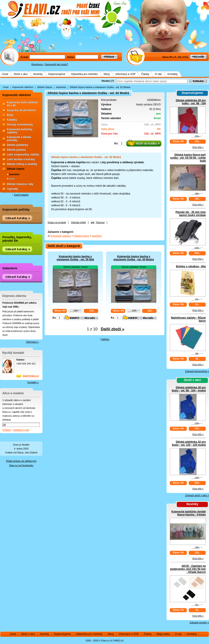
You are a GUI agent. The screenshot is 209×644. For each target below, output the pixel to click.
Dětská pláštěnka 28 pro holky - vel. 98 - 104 (191, 102)
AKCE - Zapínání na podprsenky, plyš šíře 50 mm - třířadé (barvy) (188, 569)
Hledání (106, 81)
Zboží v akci (21, 74)
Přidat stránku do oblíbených (21, 461)
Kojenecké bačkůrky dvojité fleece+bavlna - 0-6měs (189, 513)
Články (145, 74)
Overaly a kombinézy (20, 125)
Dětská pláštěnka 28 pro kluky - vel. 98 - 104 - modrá (189, 389)
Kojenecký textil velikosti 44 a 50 (23, 104)
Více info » (198, 147)
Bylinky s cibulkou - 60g (191, 266)
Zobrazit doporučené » (197, 371)
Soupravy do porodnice (22, 110)
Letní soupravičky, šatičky (23, 155)
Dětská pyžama (16, 150)
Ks (116, 143)
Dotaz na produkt (57, 222)
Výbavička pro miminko (84, 74)
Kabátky (12, 120)
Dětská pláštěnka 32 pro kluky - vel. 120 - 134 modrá (189, 443)
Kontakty (173, 74)
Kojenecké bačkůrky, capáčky (20, 131)
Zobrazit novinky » (199, 622)
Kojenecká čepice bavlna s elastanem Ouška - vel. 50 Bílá (75, 258)
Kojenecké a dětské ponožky (19, 139)
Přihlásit (7, 430)
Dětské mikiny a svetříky (22, 164)
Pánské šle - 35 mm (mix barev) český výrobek (191, 214)
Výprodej (13, 189)
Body (10, 115)
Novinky (38, 74)
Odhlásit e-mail (21, 430)
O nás (158, 74)
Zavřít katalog (21, 195)
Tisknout (100, 222)
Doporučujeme (57, 74)
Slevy (107, 74)
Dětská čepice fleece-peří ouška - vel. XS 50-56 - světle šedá (188, 158)
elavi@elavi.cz (31, 376)
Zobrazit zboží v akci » (197, 495)
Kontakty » (33, 382)
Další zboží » (113, 329)
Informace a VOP (126, 74)
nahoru (105, 339)
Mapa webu (163, 634)
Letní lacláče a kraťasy (21, 159)
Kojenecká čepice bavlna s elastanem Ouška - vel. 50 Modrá (134, 258)
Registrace (37, 64)
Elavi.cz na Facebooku (21, 465)
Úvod (5, 74)
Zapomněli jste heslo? (56, 64)
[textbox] (152, 81)
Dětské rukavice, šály (20, 184)
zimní (12, 179)
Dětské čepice (45, 87)
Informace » (32, 342)
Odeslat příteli (78, 222)
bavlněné (61, 87)
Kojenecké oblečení (23, 87)
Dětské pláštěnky (18, 145)
